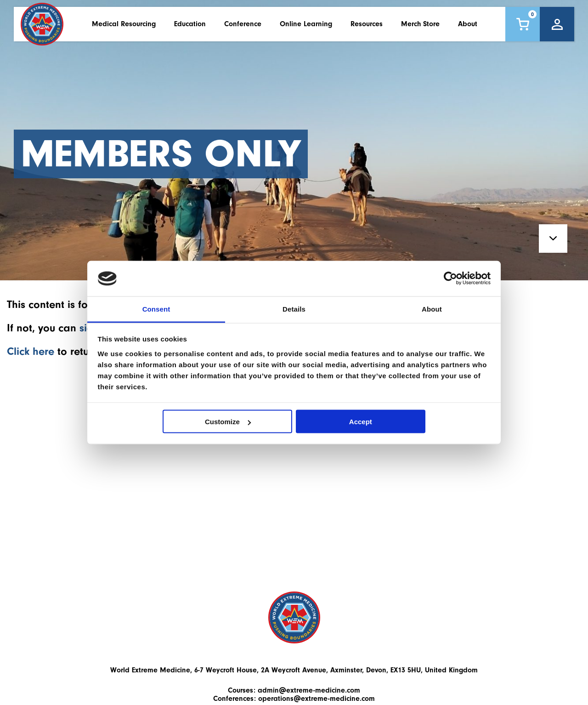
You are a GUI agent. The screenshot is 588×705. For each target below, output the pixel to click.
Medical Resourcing (124, 27)
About (468, 27)
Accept (361, 422)
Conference (243, 27)
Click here (31, 351)
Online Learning (306, 27)
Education (190, 27)
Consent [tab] (156, 309)
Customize (228, 422)
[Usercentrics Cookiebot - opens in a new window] (450, 279)
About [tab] (432, 309)
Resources (367, 27)
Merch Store (420, 27)
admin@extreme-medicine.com (309, 690)
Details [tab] (294, 309)
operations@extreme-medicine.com (317, 699)
